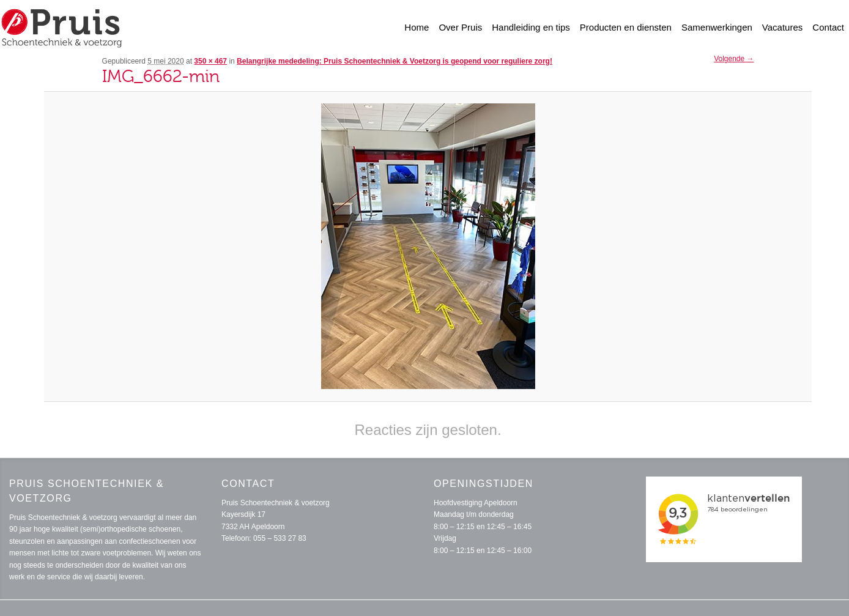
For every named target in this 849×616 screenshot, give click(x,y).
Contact (828, 27)
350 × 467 (210, 61)
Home (417, 27)
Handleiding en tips (531, 27)
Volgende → (734, 59)
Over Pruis (460, 27)
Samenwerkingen (717, 27)
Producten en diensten (626, 27)
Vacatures (782, 27)
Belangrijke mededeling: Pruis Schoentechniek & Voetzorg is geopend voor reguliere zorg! (395, 61)
